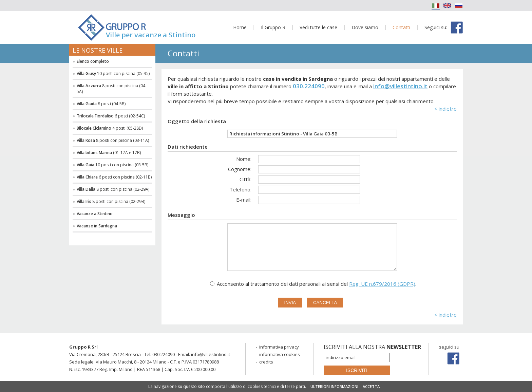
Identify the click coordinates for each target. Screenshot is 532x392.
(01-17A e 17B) (109, 153)
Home (240, 27)
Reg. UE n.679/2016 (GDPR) (382, 284)
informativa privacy (279, 347)
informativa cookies (280, 354)
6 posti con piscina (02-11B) (114, 177)
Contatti (401, 27)
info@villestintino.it (400, 86)
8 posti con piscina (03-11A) (113, 140)
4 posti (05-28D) (110, 128)
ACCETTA (371, 386)
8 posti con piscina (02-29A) (113, 189)
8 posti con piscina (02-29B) (111, 201)
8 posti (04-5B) (101, 104)
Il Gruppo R (273, 27)
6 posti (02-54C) (111, 116)
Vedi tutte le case (318, 27)
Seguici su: (436, 27)
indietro (448, 109)
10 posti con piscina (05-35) (113, 73)
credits (266, 362)
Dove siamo (365, 27)
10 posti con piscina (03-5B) (112, 165)
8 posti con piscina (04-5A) (112, 89)
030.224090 (309, 86)
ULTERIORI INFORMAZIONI (334, 386)
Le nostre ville (98, 50)
